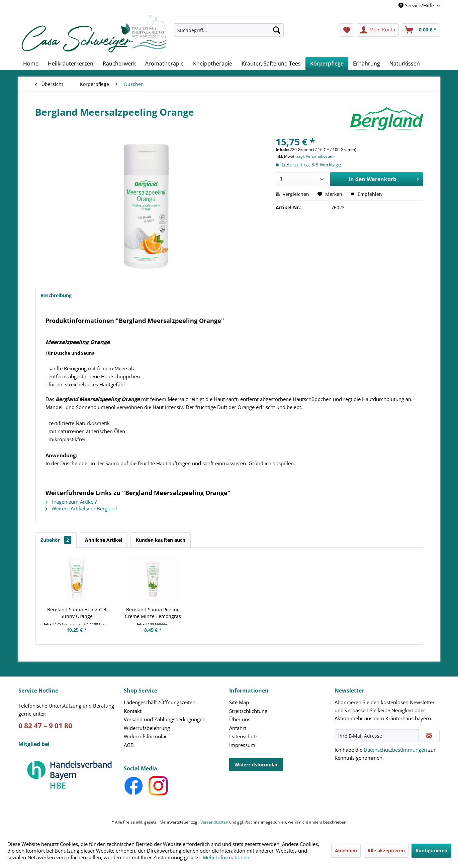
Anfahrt (238, 728)
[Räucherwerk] (119, 64)
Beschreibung (56, 295)
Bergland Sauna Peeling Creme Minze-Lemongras (153, 613)
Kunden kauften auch (161, 540)
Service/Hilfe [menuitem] (417, 5)
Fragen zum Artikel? (71, 502)
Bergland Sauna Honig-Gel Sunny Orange (77, 613)
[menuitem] (229, 33)
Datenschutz (243, 736)
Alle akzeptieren (386, 850)
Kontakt (133, 711)
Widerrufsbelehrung (147, 728)
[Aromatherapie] (164, 64)
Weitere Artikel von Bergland (81, 508)
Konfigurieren (431, 850)
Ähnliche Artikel (104, 540)
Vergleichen (292, 194)
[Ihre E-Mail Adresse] (377, 736)
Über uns (240, 719)
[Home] (31, 64)
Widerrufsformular (145, 736)
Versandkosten (214, 822)
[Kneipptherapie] (213, 64)
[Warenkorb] (421, 30)
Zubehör (56, 540)
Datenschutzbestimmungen (395, 750)
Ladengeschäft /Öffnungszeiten (160, 702)
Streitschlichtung (248, 711)
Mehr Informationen (226, 857)
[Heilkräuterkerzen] (71, 64)
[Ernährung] (367, 64)
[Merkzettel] (347, 30)
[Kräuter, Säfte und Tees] (271, 64)
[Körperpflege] (327, 64)
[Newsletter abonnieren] (429, 736)
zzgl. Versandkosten (315, 156)
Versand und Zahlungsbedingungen (165, 719)
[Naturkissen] (405, 64)
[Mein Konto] (378, 30)
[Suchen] (277, 30)
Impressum (242, 745)
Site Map (239, 702)
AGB (129, 745)
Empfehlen (366, 194)
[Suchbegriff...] (229, 30)
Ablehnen (346, 850)
